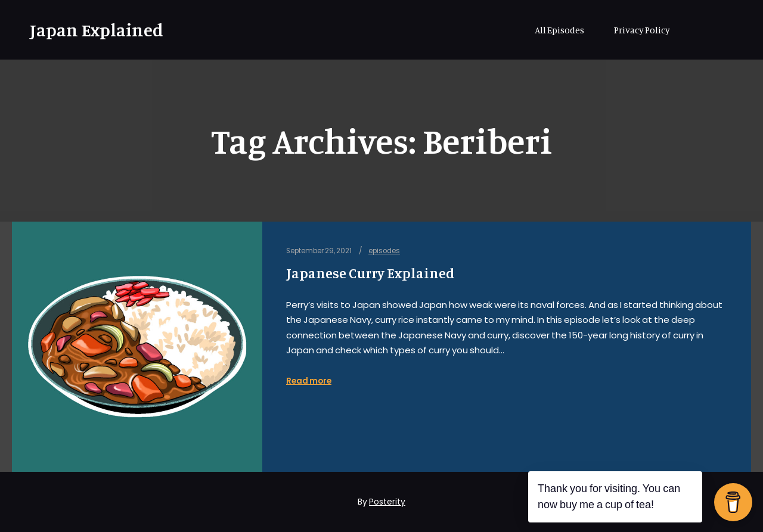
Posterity (387, 502)
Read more (309, 381)
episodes (384, 251)
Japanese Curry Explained (370, 273)
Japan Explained (89, 30)
